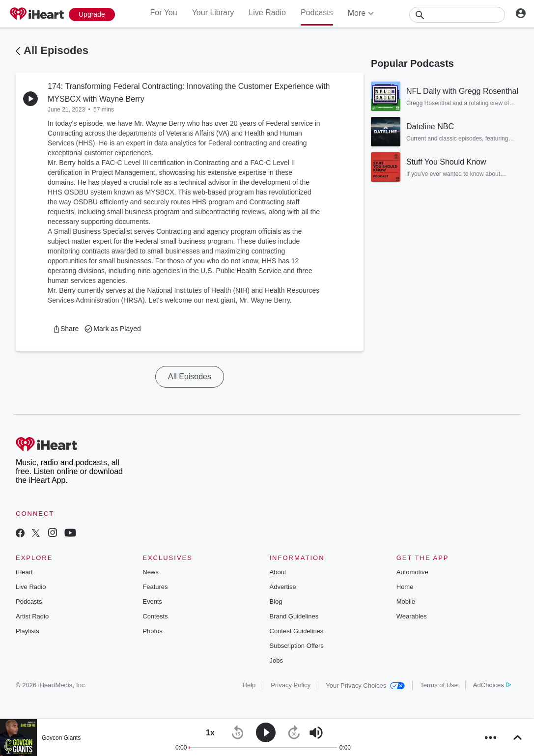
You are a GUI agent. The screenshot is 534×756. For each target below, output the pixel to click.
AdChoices (492, 685)
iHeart (24, 572)
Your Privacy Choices (365, 686)
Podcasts (317, 13)
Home (405, 587)
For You (163, 13)
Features (155, 587)
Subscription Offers (297, 646)
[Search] (457, 15)
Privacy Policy (291, 685)
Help (249, 685)
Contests (155, 616)
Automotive (412, 572)
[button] (66, 329)
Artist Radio (32, 616)
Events (152, 602)
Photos (152, 631)
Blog (276, 602)
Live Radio (267, 13)
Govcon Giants (61, 738)
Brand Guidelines (294, 616)
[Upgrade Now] (92, 14)
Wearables (412, 616)
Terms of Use (439, 685)
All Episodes (56, 50)
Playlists (28, 631)
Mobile (406, 602)
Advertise (283, 587)
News (151, 572)
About (278, 572)
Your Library (213, 13)
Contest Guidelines (297, 631)
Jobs (276, 660)
